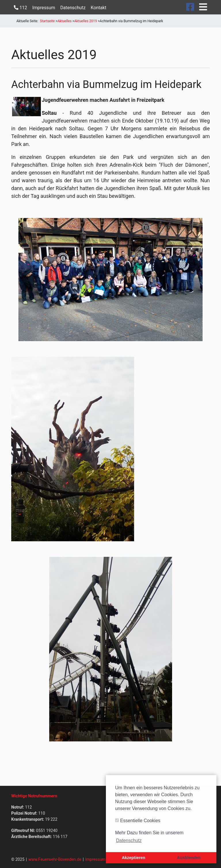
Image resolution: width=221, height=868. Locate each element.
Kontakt (98, 8)
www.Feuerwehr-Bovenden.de (55, 859)
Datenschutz (73, 8)
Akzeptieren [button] (134, 858)
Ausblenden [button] (189, 858)
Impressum (44, 8)
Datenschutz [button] (129, 840)
